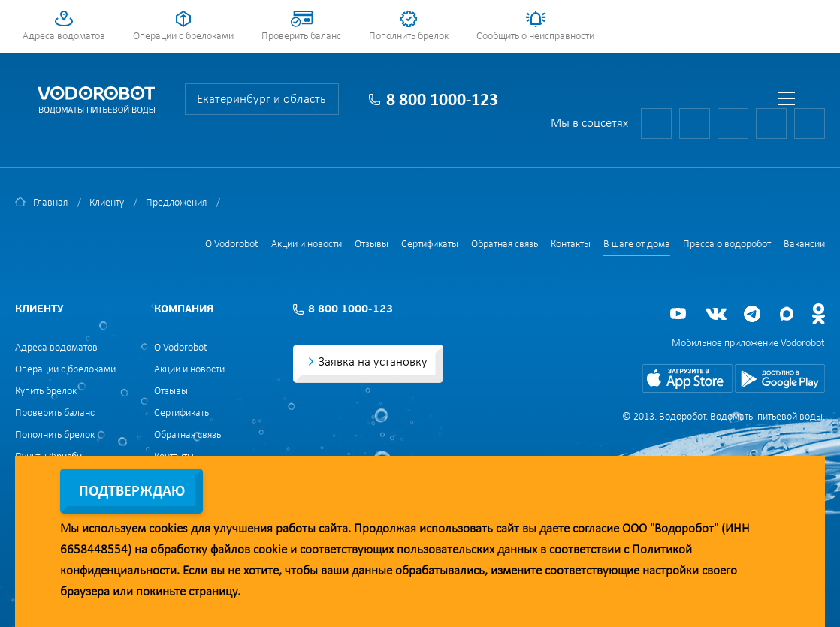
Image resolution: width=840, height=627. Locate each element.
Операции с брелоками (183, 36)
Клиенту (107, 203)
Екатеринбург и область (261, 99)
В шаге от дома (637, 244)
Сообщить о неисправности (535, 36)
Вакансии (804, 244)
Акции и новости (307, 244)
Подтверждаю (132, 492)
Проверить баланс (301, 36)
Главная (50, 203)
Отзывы (372, 244)
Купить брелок (46, 392)
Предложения (176, 203)
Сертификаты (430, 244)
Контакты (571, 244)
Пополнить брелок (409, 36)
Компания (184, 310)
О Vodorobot (232, 244)
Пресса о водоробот (727, 244)
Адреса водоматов (64, 36)
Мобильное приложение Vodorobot (748, 344)
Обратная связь (505, 244)
